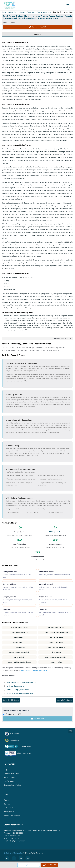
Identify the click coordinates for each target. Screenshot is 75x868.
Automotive (12, 12)
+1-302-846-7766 (14, 836)
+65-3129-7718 (14, 839)
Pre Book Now (38, 719)
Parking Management (44, 12)
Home (4, 12)
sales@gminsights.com (17, 841)
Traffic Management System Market (20, 694)
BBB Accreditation (55, 532)
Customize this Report (11, 700)
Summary (37, 34)
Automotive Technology (26, 12)
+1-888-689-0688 (17, 833)
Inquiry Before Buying (65, 700)
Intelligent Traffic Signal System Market (22, 683)
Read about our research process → (34, 671)
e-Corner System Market (16, 686)
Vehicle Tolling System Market (18, 690)
